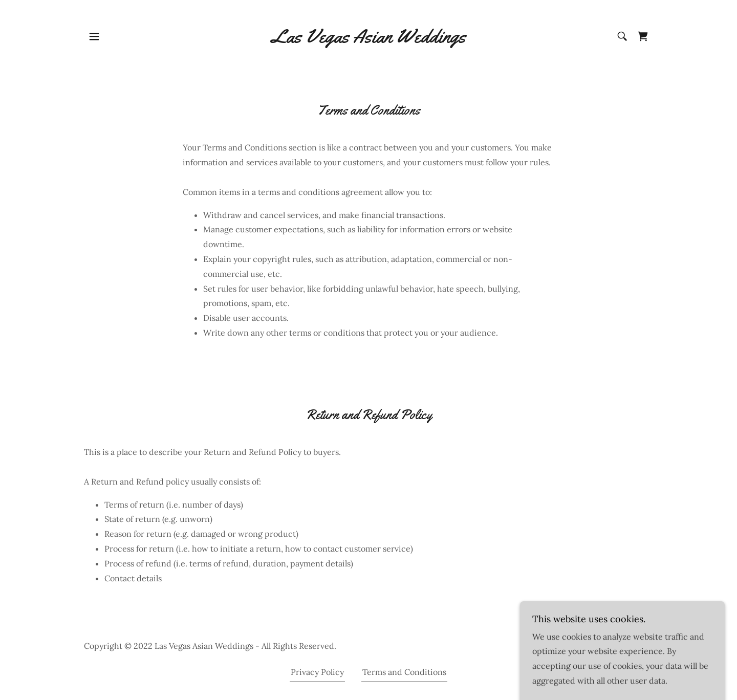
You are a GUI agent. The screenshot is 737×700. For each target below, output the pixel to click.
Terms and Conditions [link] (404, 672)
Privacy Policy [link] (317, 672)
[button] (94, 36)
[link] (369, 36)
